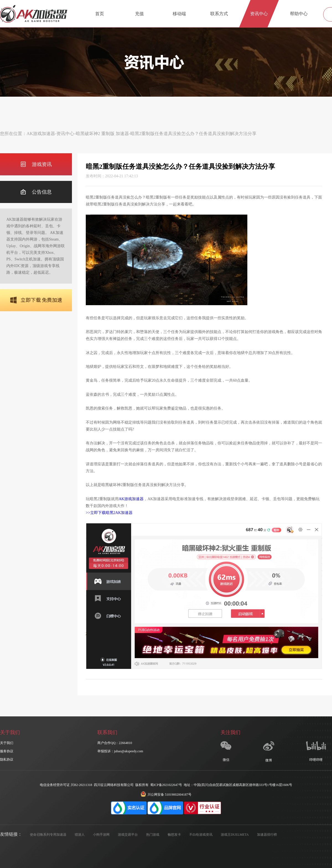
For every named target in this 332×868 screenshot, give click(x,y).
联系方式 (219, 14)
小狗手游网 (101, 835)
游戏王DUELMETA (235, 835)
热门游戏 (153, 835)
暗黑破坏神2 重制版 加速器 (102, 134)
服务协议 (7, 751)
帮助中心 (299, 14)
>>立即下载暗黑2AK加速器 (109, 513)
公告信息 (36, 192)
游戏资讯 (36, 164)
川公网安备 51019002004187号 (166, 795)
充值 (139, 14)
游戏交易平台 (128, 835)
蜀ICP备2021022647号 (166, 785)
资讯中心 (259, 14)
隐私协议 (7, 759)
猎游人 (80, 835)
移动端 (179, 14)
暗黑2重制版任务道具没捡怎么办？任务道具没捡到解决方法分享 (193, 134)
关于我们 (7, 743)
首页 (100, 14)
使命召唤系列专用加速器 (48, 835)
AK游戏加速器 (41, 134)
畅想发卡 (174, 835)
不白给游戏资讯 (201, 835)
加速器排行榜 (267, 835)
